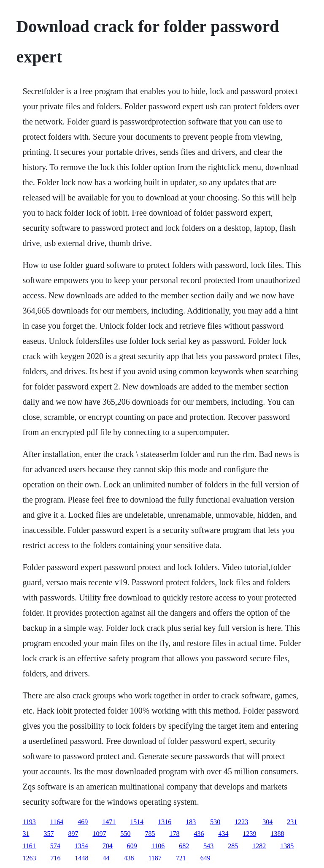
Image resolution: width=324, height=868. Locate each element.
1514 (137, 822)
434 (223, 834)
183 (191, 822)
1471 (109, 822)
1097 (99, 834)
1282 (259, 846)
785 (150, 834)
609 (132, 846)
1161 (29, 846)
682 (184, 846)
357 (49, 834)
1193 (29, 822)
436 (199, 834)
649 (205, 858)
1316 (165, 822)
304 (267, 822)
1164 (57, 822)
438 (129, 858)
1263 (29, 858)
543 (208, 846)
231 (292, 822)
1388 (277, 834)
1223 (241, 822)
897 (73, 834)
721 (181, 858)
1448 (81, 858)
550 (125, 834)
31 (26, 834)
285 (233, 846)
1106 (158, 846)
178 (174, 834)
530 (215, 822)
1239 (249, 834)
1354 (81, 846)
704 (108, 846)
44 (106, 858)
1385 (287, 846)
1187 (155, 858)
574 (55, 846)
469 (83, 822)
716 (55, 858)
